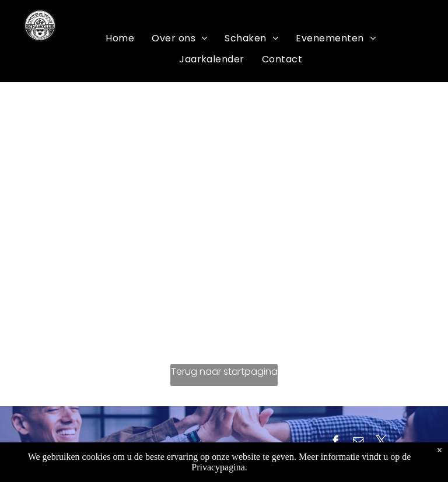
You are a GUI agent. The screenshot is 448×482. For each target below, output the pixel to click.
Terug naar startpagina (224, 372)
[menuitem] (120, 38)
